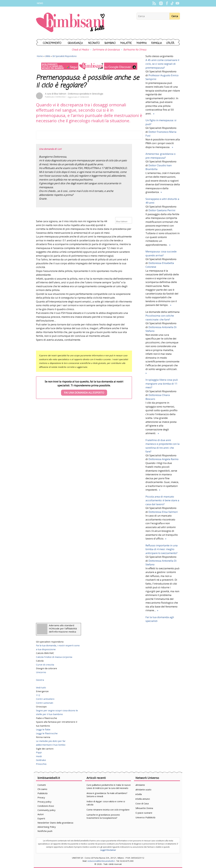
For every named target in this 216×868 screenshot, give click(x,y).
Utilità (170, 43)
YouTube (177, 3)
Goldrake (41, 760)
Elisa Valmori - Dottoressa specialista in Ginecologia (78, 94)
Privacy (41, 797)
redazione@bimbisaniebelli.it (101, 861)
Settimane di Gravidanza (106, 50)
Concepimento (52, 43)
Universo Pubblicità (145, 817)
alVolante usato (143, 789)
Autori (41, 814)
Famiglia (157, 43)
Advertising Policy (47, 827)
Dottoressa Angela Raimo (163, 459)
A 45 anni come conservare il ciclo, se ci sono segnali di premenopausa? (162, 64)
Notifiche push (45, 831)
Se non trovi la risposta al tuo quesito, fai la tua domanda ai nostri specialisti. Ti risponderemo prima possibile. (84, 388)
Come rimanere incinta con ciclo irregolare (108, 810)
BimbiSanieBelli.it (70, 23)
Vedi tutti (41, 687)
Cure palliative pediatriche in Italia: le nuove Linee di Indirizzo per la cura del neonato (109, 786)
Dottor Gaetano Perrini (162, 210)
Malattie (126, 43)
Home (40, 56)
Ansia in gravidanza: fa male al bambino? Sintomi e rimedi (107, 795)
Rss (154, 3)
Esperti (41, 818)
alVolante (140, 785)
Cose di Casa (142, 803)
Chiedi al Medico (80, 50)
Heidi (39, 756)
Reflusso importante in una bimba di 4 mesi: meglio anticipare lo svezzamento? (162, 549)
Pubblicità (42, 793)
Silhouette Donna (144, 808)
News (40, 3)
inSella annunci (143, 799)
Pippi (39, 752)
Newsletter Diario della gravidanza (55, 823)
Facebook (167, 3)
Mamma (142, 43)
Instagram (161, 3)
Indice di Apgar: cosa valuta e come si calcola (106, 803)
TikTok (172, 3)
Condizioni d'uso (46, 806)
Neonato (94, 43)
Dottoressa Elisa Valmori (163, 512)
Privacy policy (44, 802)
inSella (139, 794)
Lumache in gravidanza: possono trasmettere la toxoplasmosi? (103, 816)
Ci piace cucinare (144, 813)
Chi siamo (42, 789)
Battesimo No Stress (135, 50)
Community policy (46, 810)
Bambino (110, 43)
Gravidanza (75, 43)
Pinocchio (42, 764)
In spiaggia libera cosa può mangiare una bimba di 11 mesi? (162, 384)
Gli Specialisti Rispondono (64, 56)
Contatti (42, 785)
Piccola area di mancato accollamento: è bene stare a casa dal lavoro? (162, 500)
